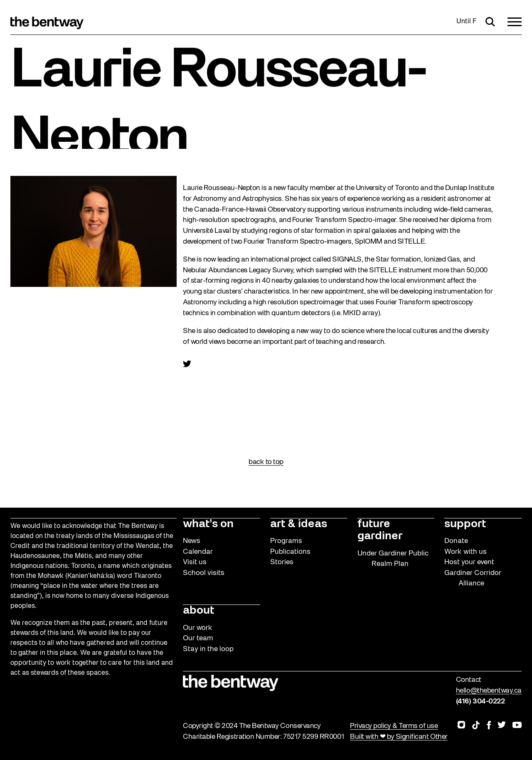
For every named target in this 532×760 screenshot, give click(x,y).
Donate (456, 541)
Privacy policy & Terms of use (394, 726)
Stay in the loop (208, 649)
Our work (198, 628)
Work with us (465, 552)
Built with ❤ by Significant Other (399, 737)
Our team (198, 638)
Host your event (469, 562)
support (465, 524)
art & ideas (299, 524)
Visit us (195, 562)
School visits (204, 573)
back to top (266, 462)
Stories (282, 562)
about (198, 611)
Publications (290, 552)
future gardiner (380, 530)
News (192, 541)
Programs (286, 541)
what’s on (208, 524)
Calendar (198, 552)
